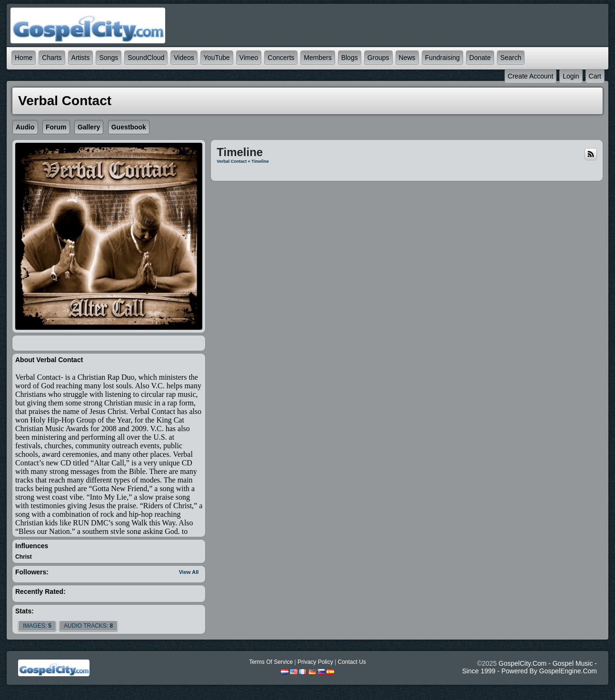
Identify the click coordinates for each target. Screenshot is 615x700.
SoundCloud (146, 58)
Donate (480, 58)
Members (317, 58)
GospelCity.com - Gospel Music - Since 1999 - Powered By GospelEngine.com (530, 667)
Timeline (260, 161)
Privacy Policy (315, 662)
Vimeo (249, 58)
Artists (81, 58)
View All (189, 572)
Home (24, 58)
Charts (52, 58)
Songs (109, 58)
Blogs (350, 58)
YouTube (217, 58)
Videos (184, 58)
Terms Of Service (271, 662)
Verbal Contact (232, 161)
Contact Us (352, 662)
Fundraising (442, 58)
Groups (378, 58)
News (407, 58)
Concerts (281, 58)
